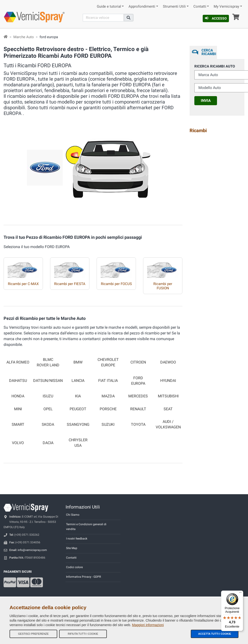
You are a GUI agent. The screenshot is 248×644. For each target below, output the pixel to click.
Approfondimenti (142, 7)
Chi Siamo (73, 515)
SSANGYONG (78, 425)
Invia (206, 101)
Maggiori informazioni (148, 625)
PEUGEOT (78, 409)
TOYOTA (138, 425)
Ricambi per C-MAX (23, 284)
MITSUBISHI (168, 396)
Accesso (216, 18)
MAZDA (108, 396)
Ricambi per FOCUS (116, 284)
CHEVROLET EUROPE (108, 362)
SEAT (168, 409)
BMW (78, 362)
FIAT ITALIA (108, 381)
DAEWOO (168, 362)
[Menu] (240, 593)
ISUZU (48, 396)
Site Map (72, 548)
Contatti (200, 7)
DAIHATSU (18, 381)
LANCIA (78, 381)
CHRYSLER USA (78, 443)
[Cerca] (103, 18)
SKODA (48, 425)
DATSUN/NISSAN (48, 381)
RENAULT (138, 409)
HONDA (18, 396)
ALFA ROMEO (18, 362)
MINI (18, 409)
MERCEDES (138, 396)
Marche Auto (24, 37)
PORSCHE (108, 409)
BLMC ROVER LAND (48, 362)
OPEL (48, 409)
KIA (78, 396)
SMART (18, 425)
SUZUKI (108, 425)
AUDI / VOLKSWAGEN (168, 424)
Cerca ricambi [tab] (208, 52)
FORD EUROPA (138, 381)
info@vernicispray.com (32, 550)
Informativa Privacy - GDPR (83, 577)
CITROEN (138, 362)
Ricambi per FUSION (163, 286)
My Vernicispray (226, 7)
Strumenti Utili (174, 7)
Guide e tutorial (109, 7)
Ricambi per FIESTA (70, 284)
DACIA (48, 443)
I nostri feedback (77, 539)
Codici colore (74, 567)
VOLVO (18, 443)
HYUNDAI (168, 381)
